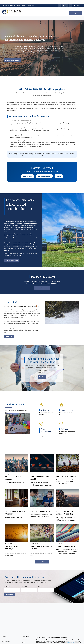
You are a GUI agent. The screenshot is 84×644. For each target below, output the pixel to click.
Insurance (24, 641)
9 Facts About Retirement (66, 473)
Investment (24, 637)
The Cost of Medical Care (40, 507)
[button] (25, 5)
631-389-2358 (30, 1)
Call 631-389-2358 (44, 172)
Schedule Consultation (42, 284)
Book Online (28, 172)
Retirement (24, 635)
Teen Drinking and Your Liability (40, 474)
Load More (42, 558)
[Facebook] (67, 1)
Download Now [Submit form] (9, 591)
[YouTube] (63, 1)
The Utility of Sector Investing (13, 544)
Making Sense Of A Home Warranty (15, 509)
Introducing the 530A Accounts (13, 474)
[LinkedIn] (60, 1)
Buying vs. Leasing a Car (65, 542)
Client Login (77, 1)
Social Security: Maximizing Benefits (41, 544)
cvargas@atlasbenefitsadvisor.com (9, 643)
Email (59, 172)
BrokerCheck (65, 634)
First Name (7, 583)
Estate (23, 639)
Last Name (24, 583)
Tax (23, 642)
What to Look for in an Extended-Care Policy (65, 509)
